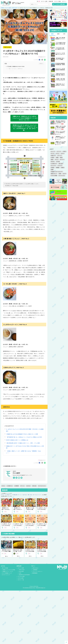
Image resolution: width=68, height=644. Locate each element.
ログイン (64, 1)
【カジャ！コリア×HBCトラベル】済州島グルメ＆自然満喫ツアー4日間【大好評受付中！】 (60, 132)
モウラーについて (6, 575)
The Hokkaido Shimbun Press (29, 588)
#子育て (64, 152)
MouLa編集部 (17, 473)
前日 (52, 34)
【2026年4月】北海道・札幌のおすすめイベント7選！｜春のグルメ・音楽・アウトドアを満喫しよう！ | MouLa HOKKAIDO (60, 49)
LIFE (20, 573)
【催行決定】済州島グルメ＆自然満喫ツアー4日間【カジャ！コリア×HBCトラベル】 (61, 122)
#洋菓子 (63, 168)
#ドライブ (60, 166)
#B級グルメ (53, 156)
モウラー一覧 (21, 580)
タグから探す (21, 578)
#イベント (59, 152)
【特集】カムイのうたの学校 (9, 570)
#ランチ (53, 154)
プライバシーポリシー (37, 571)
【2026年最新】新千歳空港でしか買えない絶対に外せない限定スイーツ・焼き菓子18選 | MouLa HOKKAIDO (60, 43)
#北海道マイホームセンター (57, 172)
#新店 (61, 158)
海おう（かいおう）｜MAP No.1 (16, 69)
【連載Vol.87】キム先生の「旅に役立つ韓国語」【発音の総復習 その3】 (61, 142)
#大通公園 (17, 486)
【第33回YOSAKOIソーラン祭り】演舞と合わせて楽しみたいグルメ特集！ (6, 552)
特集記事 (51, 1)
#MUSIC (53, 162)
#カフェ (58, 154)
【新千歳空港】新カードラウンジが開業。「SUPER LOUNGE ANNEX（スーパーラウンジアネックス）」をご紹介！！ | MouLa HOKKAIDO (60, 59)
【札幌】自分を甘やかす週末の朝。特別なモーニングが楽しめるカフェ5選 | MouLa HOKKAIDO (60, 74)
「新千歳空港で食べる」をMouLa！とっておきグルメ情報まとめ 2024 (24, 437)
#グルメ (3, 486)
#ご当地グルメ (10, 486)
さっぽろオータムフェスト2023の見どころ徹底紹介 (42, 525)
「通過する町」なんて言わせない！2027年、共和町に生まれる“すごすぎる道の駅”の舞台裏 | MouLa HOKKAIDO (60, 85)
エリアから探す (21, 576)
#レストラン (53, 166)
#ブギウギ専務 (54, 176)
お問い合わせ (35, 568)
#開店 (52, 160)
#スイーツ (53, 152)
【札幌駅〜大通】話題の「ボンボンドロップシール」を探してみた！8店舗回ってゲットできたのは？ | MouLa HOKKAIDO (60, 79)
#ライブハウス (62, 176)
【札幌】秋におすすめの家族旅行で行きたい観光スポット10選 (22, 434)
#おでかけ (28, 486)
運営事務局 (35, 573)
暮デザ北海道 (5, 568)
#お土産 (58, 162)
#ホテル (64, 174)
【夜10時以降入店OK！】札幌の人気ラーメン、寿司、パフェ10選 (23, 443)
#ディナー (62, 160)
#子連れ (53, 158)
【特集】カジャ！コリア (8, 571)
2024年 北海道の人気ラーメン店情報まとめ (17, 440)
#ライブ (57, 160)
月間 (64, 34)
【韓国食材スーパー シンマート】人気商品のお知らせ (60, 137)
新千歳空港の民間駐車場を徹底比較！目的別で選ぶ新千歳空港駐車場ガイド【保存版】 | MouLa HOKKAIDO (60, 64)
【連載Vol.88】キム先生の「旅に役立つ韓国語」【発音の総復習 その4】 (61, 127)
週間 (58, 34)
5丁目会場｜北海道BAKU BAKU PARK (16, 66)
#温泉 (60, 174)
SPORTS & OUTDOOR (24, 575)
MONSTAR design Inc (41, 588)
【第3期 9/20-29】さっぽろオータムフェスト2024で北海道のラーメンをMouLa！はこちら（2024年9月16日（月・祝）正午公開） (25, 128)
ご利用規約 (35, 570)
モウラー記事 (44, 1)
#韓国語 (58, 168)
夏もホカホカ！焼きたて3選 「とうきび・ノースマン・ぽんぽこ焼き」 (18, 552)
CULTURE (21, 571)
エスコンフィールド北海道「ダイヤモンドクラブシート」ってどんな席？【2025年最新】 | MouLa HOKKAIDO (60, 54)
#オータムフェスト (42, 486)
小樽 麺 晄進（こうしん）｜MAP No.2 (17, 71)
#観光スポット (54, 174)
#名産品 (53, 168)
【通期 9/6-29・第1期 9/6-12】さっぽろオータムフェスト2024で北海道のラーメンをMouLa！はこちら (25, 118)
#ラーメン (22, 486)
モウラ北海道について (7, 573)
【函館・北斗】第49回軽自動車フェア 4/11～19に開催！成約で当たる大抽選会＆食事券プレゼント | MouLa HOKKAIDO (61, 38)
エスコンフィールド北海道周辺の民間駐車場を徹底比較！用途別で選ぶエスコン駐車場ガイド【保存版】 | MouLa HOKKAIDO (60, 69)
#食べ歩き (34, 486)
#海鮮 (52, 170)
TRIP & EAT (15, 8)
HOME (2, 8)
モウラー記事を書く (61, 4)
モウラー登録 (58, 1)
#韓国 (57, 158)
